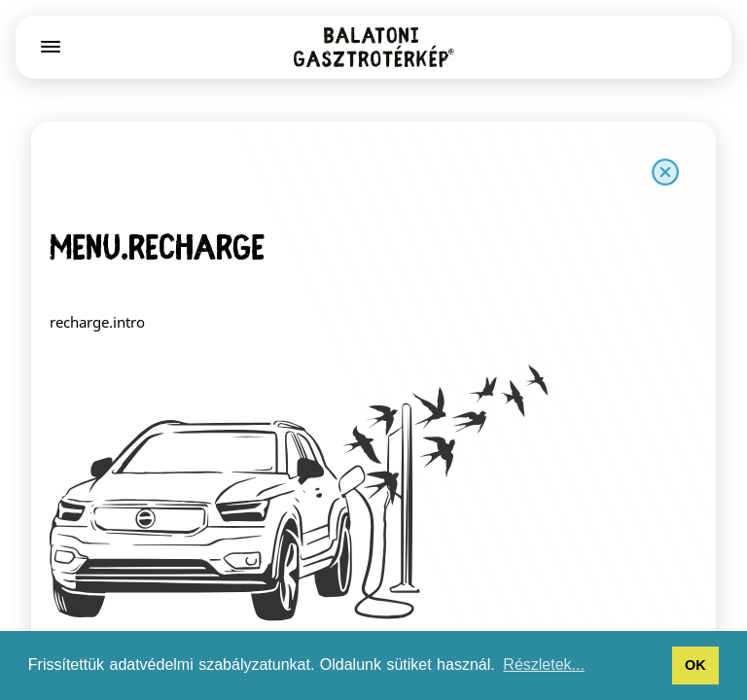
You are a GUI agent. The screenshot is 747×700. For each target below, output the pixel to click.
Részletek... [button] (544, 665)
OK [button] (695, 665)
